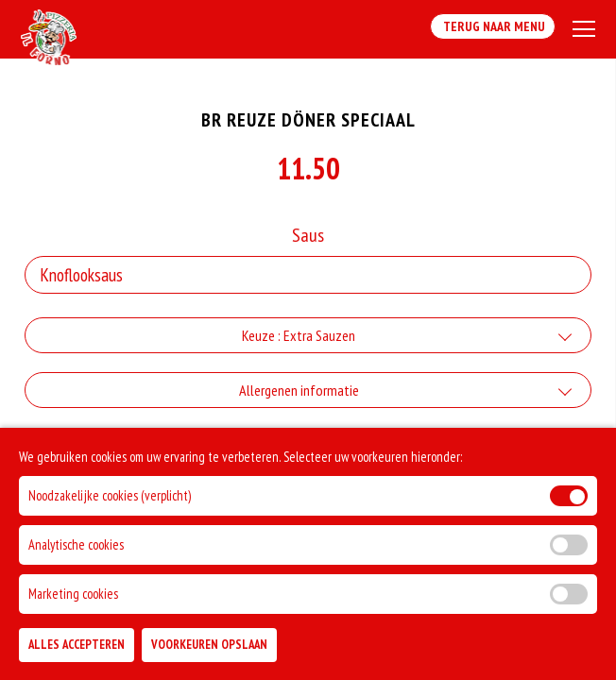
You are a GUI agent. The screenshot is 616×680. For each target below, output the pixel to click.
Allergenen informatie (299, 390)
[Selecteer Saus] (308, 275)
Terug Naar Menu (493, 26)
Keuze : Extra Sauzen (299, 335)
